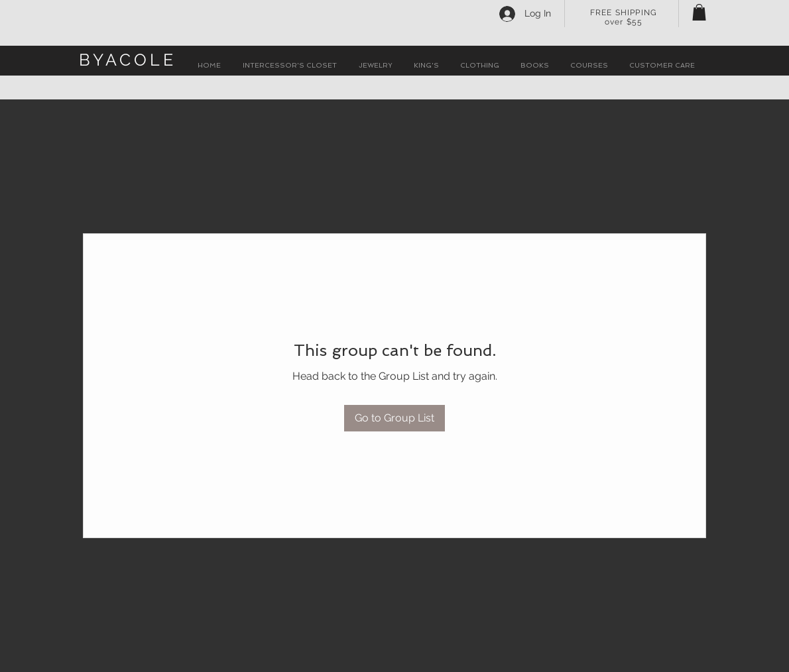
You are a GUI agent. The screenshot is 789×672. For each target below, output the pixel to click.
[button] (699, 12)
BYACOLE (128, 60)
